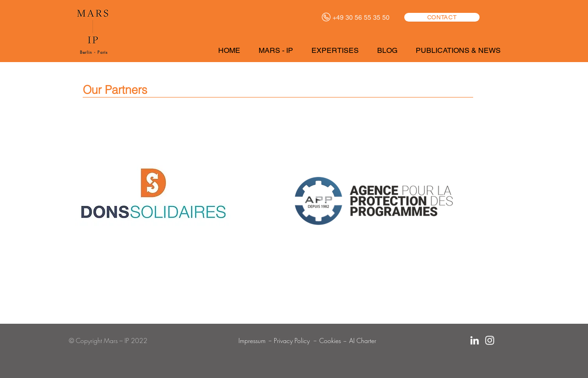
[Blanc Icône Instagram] (490, 340)
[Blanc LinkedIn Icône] (475, 340)
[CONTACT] (442, 17)
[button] (278, 50)
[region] (153, 204)
